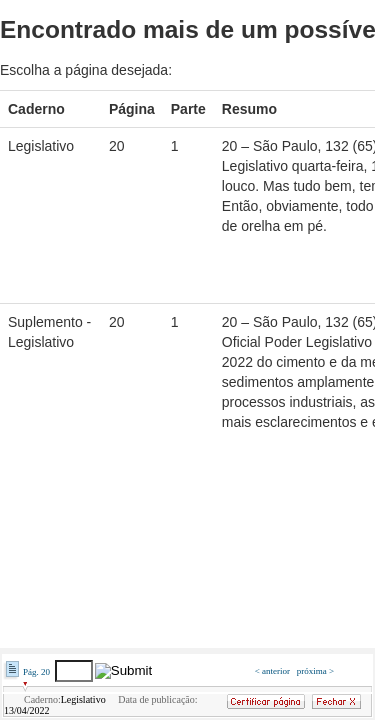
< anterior (274, 671)
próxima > (315, 671)
